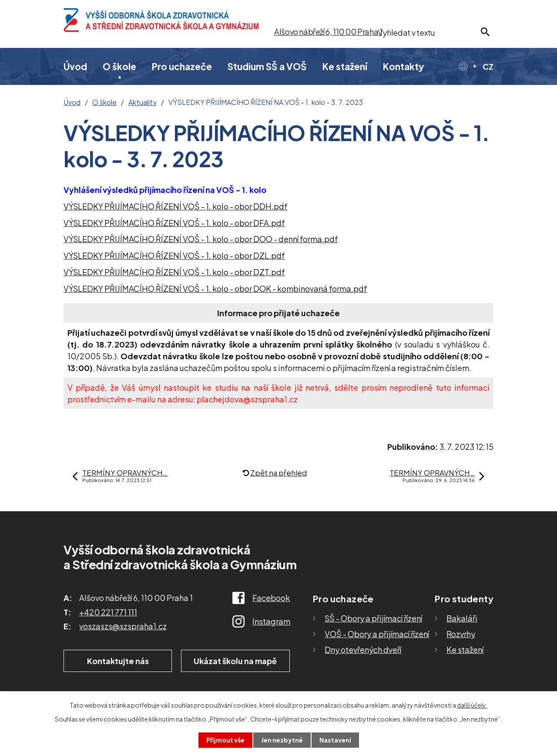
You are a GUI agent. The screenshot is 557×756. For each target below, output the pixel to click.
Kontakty (404, 66)
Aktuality (143, 102)
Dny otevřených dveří (363, 650)
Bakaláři (462, 618)
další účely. (472, 705)
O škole (119, 66)
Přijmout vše (225, 740)
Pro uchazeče (182, 66)
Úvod (75, 66)
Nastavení (335, 740)
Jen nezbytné (282, 740)
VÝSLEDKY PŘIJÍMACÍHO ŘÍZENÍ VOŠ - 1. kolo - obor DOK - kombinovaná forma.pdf (215, 289)
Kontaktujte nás (118, 661)
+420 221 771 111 (108, 612)
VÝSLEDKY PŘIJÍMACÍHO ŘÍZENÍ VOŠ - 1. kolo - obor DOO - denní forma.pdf (201, 239)
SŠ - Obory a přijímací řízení (373, 618)
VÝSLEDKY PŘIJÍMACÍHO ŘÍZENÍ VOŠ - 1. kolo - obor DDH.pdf (176, 206)
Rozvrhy (461, 634)
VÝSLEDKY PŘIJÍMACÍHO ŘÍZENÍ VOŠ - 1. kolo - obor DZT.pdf (174, 272)
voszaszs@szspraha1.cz (123, 626)
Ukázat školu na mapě (235, 661)
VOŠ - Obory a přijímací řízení (377, 634)
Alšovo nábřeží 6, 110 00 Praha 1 (328, 32)
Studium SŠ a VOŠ (267, 66)
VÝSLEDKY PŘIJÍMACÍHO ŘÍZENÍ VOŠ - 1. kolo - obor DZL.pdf (174, 255)
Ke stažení (345, 66)
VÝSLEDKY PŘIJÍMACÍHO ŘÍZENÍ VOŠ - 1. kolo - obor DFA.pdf (174, 223)
